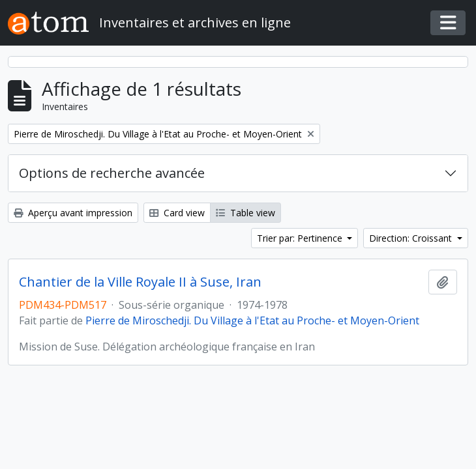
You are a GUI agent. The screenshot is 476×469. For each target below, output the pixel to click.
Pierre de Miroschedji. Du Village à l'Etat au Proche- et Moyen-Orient (252, 320)
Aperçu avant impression (73, 213)
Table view (245, 213)
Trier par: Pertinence (301, 238)
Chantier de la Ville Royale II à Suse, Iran (140, 282)
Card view (177, 213)
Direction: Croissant (412, 238)
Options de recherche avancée (112, 173)
